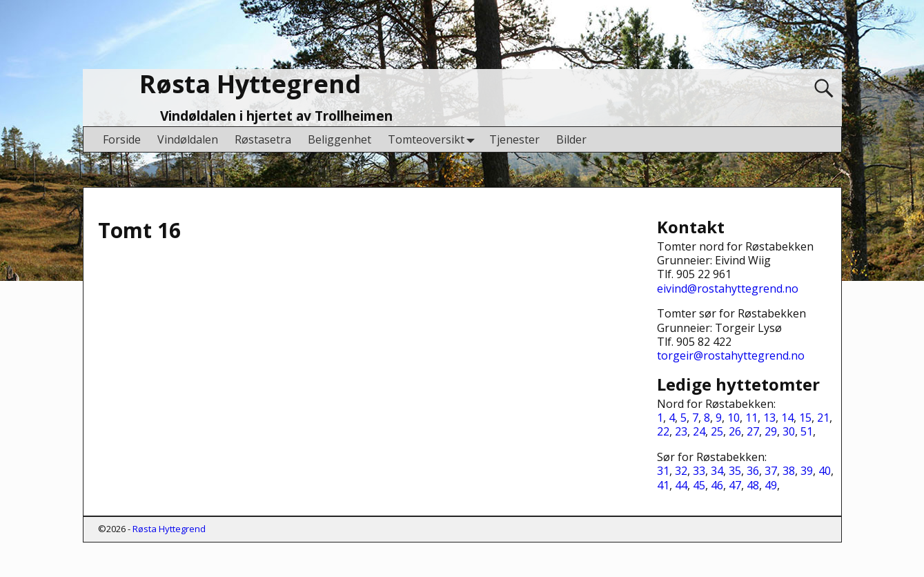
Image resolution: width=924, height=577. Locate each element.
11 (751, 418)
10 (734, 418)
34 (717, 471)
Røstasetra (263, 139)
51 (807, 431)
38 (789, 471)
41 (663, 485)
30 (789, 431)
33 (699, 471)
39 (807, 471)
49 (771, 485)
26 (735, 431)
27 (753, 431)
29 (771, 431)
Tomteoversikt (434, 139)
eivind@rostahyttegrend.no (728, 288)
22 (663, 431)
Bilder (571, 139)
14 (787, 418)
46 (717, 485)
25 (717, 431)
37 (771, 471)
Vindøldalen (188, 139)
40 (825, 471)
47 (735, 485)
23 (681, 431)
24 (699, 431)
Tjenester (514, 139)
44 (681, 485)
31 (663, 471)
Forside (122, 139)
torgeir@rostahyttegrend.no (731, 355)
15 (805, 418)
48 (753, 485)
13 (769, 418)
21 (823, 418)
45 (699, 485)
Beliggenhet (340, 139)
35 (735, 471)
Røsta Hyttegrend (250, 84)
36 (753, 471)
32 (681, 471)
